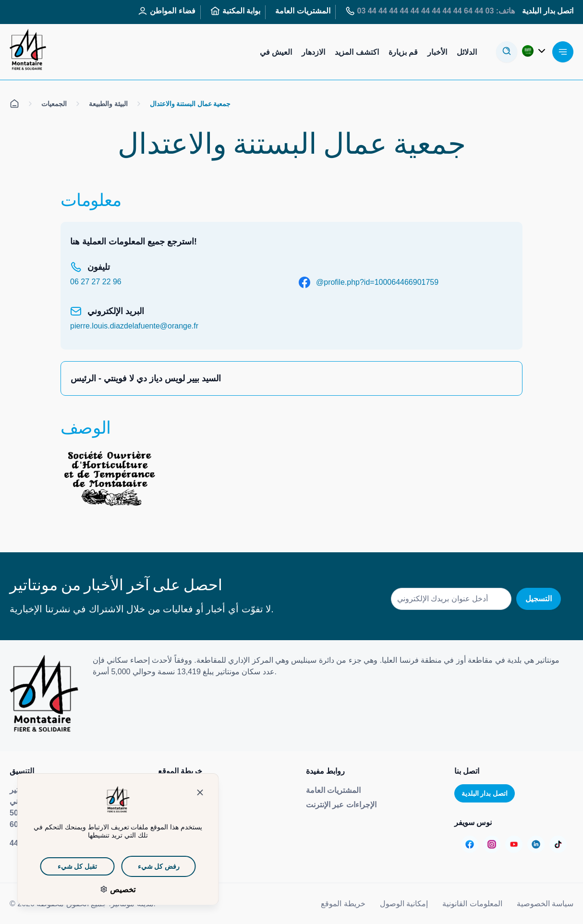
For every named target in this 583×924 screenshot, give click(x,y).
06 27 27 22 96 (96, 282)
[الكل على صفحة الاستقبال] (14, 104)
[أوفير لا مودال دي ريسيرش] (507, 52)
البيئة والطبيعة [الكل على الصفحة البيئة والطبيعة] (108, 103)
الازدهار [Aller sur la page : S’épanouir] (313, 52)
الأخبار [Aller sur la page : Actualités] (437, 52)
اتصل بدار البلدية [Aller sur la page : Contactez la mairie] (548, 11)
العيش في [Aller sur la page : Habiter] (276, 52)
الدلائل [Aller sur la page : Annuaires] (467, 52)
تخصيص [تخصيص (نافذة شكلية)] (108, 890)
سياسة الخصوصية (545, 904)
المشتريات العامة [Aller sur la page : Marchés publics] (303, 11)
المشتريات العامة (333, 790)
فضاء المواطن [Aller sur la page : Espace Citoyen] (166, 11)
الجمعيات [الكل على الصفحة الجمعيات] (54, 103)
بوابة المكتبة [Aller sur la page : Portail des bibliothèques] (235, 11)
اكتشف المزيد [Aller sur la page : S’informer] (357, 52)
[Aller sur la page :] (470, 844)
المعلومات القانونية (472, 904)
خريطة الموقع (343, 904)
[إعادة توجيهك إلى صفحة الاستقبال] (28, 52)
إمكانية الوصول (404, 904)
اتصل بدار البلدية (485, 793)
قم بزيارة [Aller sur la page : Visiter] (403, 52)
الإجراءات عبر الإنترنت (341, 805)
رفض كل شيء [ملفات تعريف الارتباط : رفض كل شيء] (145, 866)
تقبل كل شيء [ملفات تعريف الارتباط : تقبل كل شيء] (64, 866)
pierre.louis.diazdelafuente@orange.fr (134, 326)
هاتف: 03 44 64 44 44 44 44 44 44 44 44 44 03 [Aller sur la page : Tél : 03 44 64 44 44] (430, 11)
